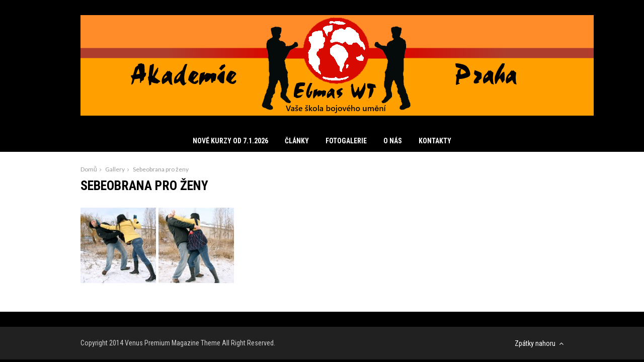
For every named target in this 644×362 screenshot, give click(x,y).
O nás (393, 141)
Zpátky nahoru (539, 343)
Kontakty (435, 141)
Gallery (115, 169)
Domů (89, 169)
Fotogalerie (346, 141)
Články (297, 141)
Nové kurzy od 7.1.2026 (230, 141)
